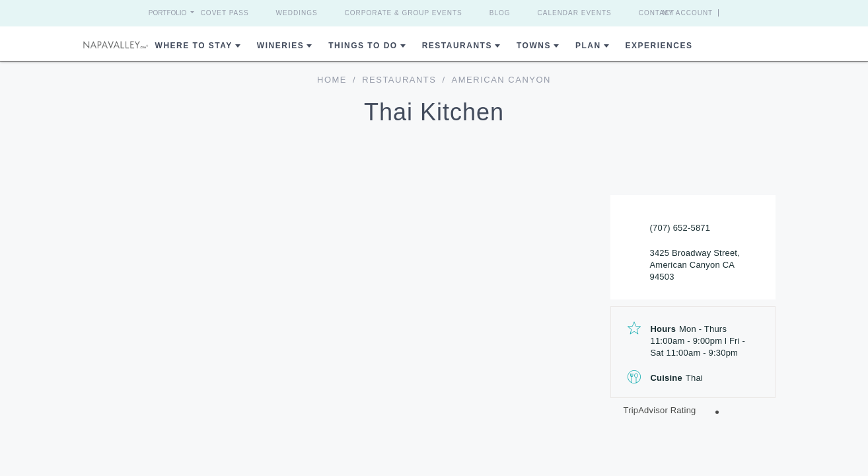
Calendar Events (575, 13)
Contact (657, 13)
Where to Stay (194, 46)
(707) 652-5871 (680, 228)
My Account (712, 13)
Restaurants (457, 46)
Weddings (297, 13)
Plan (588, 46)
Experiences (659, 46)
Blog (500, 13)
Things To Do (363, 46)
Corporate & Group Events (404, 13)
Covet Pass (225, 13)
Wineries (280, 46)
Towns (534, 46)
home (332, 80)
